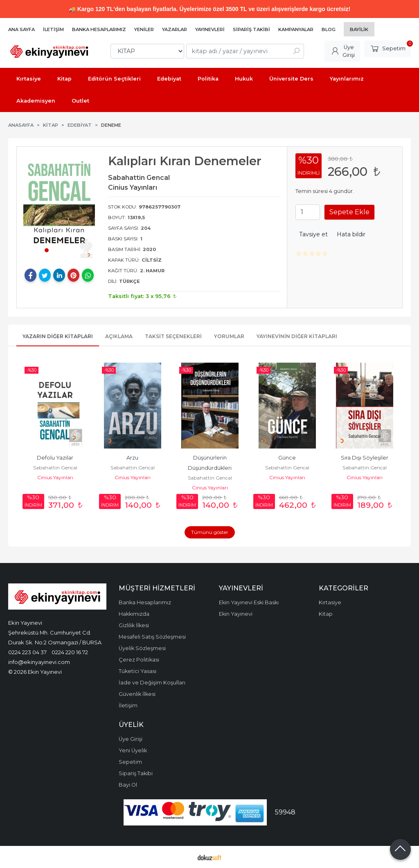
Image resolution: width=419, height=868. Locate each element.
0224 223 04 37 (27, 652)
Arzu (132, 458)
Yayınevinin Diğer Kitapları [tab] (297, 336)
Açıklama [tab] (119, 336)
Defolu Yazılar (55, 458)
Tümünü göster (210, 532)
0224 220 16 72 (70, 652)
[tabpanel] (59, 207)
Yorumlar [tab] (229, 336)
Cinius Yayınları (55, 477)
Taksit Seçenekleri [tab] (173, 336)
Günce (287, 458)
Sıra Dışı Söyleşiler (365, 458)
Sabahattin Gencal (55, 468)
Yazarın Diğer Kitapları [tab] (58, 336)
